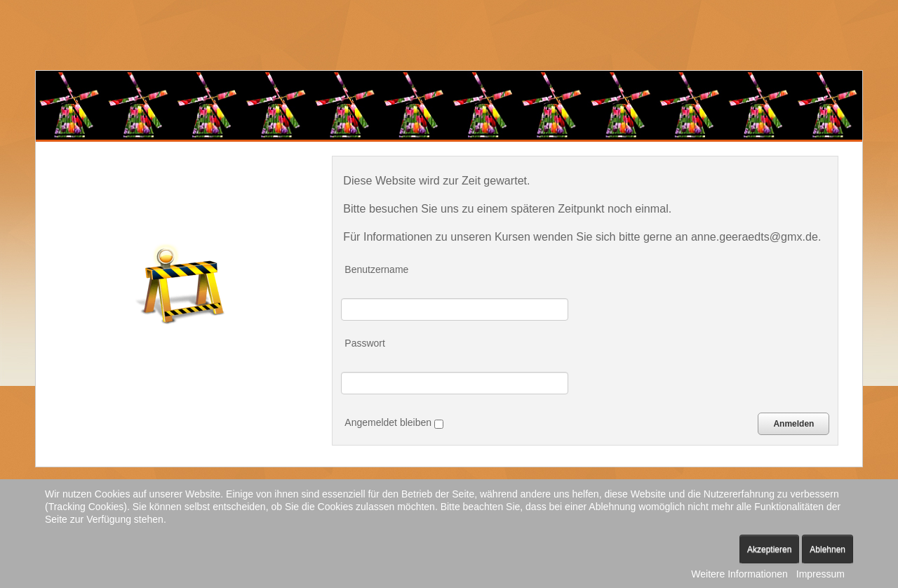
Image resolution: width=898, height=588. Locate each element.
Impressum (820, 574)
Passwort (365, 343)
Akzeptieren (769, 549)
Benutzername (376, 269)
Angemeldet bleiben (394, 423)
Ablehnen (827, 549)
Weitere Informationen (739, 574)
